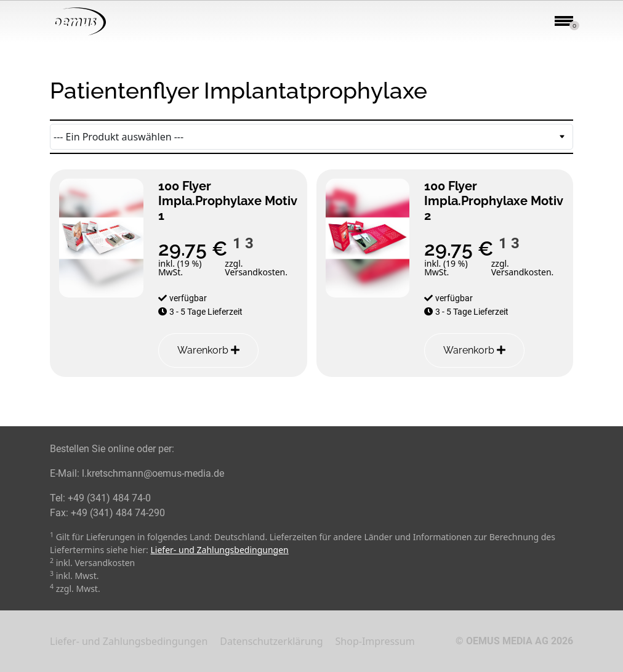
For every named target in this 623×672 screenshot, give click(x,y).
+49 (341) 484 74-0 (109, 498)
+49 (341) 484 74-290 (118, 513)
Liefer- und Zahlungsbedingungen (220, 550)
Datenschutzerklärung (271, 641)
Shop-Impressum (375, 641)
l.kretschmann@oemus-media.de (153, 473)
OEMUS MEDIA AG (507, 641)
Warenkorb (208, 350)
